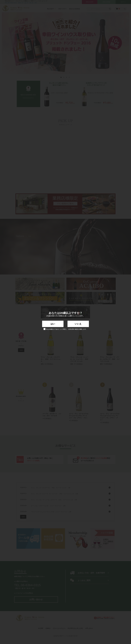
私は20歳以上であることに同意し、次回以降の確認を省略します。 (65, 329)
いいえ (78, 324)
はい (53, 324)
